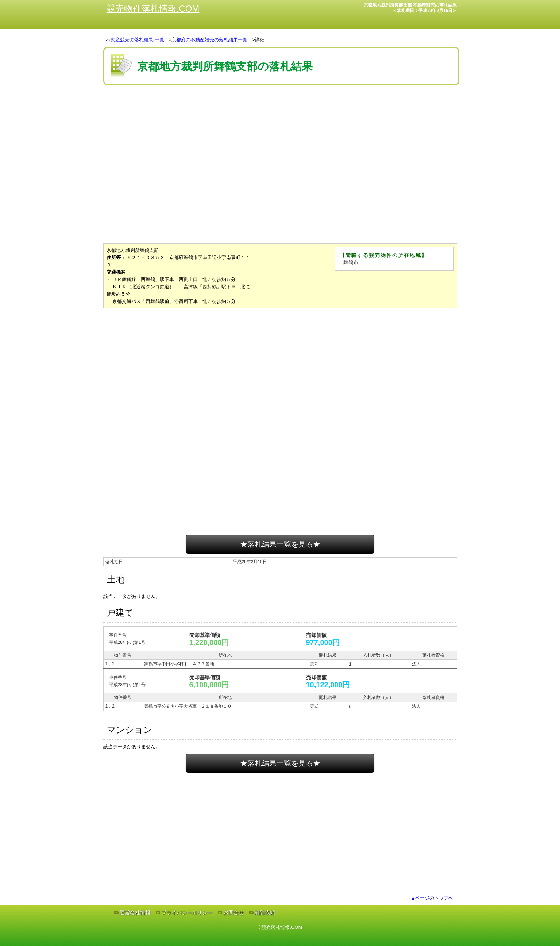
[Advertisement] (280, 109)
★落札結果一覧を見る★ (280, 544)
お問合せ (233, 912)
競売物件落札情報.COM (153, 9)
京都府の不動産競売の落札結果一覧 (209, 40)
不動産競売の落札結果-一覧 (135, 40)
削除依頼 (265, 912)
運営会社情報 (135, 912)
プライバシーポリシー (187, 912)
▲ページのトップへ (432, 898)
